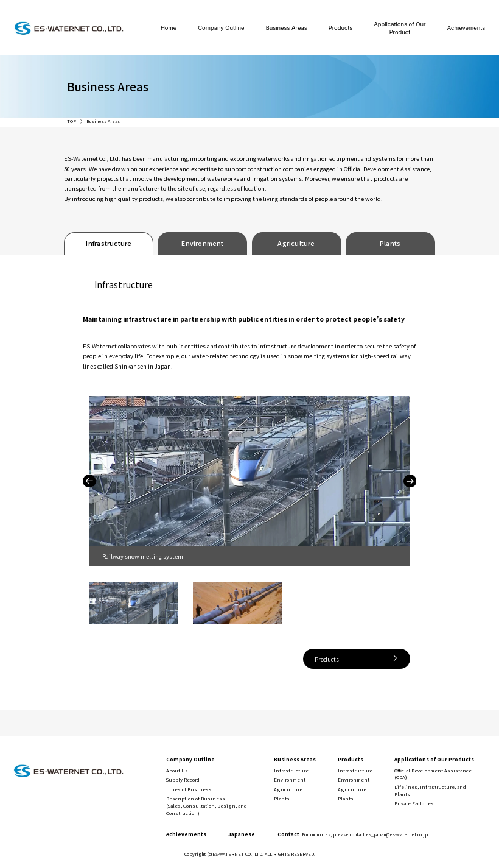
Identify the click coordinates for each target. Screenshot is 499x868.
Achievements (466, 28)
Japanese (242, 834)
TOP (72, 121)
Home (169, 28)
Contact (353, 834)
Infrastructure (109, 243)
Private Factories (414, 803)
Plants (390, 243)
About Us (177, 770)
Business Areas (287, 28)
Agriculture (296, 243)
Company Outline (221, 28)
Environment (202, 243)
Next (410, 481)
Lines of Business (189, 789)
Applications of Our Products (434, 759)
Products (340, 28)
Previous (89, 481)
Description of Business (207, 805)
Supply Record (183, 779)
